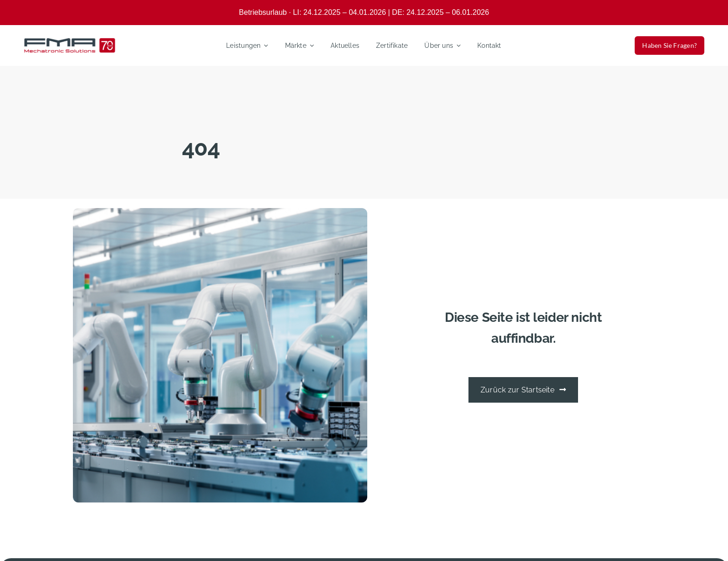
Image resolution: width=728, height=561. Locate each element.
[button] (20, 541)
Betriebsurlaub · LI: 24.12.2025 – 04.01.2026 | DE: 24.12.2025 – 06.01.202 (362, 12)
